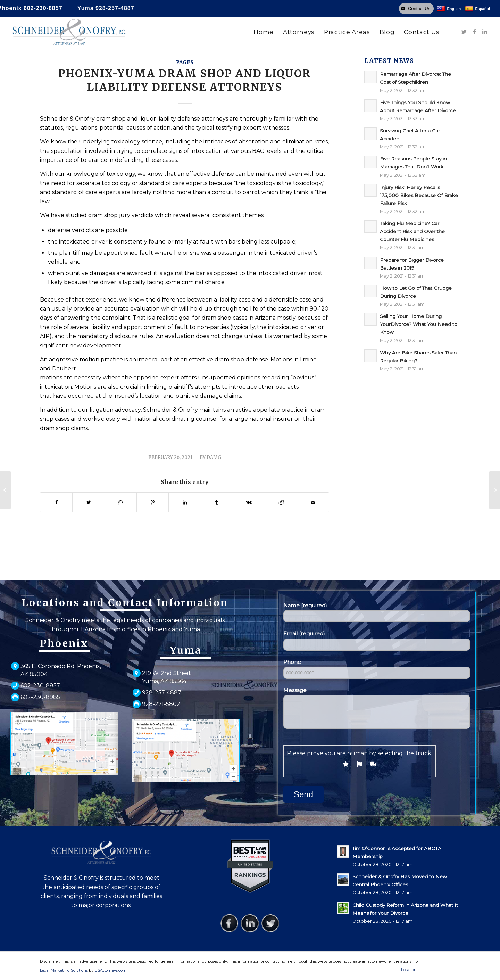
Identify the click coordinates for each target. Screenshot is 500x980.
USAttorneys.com (110, 970)
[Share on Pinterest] (153, 502)
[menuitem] (264, 32)
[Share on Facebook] (56, 502)
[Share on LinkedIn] (185, 502)
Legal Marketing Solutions (64, 970)
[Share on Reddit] (281, 502)
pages (185, 62)
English (449, 9)
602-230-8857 (43, 8)
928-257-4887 (115, 8)
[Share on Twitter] (88, 502)
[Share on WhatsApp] (121, 502)
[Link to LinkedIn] (485, 32)
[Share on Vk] (249, 502)
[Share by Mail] (313, 502)
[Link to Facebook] (474, 32)
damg (214, 457)
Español (477, 9)
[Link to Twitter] (464, 32)
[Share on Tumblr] (217, 502)
